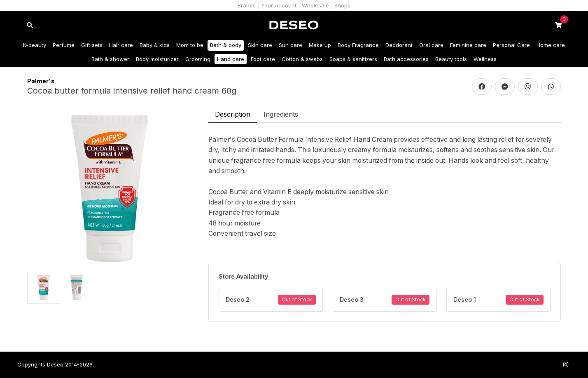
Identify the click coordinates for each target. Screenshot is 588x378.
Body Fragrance (358, 45)
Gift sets (92, 45)
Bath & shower (110, 59)
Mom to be (190, 45)
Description (233, 114)
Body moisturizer (157, 59)
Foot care (263, 59)
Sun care (290, 45)
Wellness (485, 59)
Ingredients (281, 114)
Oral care (431, 45)
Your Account (279, 5)
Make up (320, 45)
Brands (247, 5)
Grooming (198, 59)
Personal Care (511, 45)
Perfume (64, 45)
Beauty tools (451, 59)
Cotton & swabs (302, 59)
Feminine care (468, 45)
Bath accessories (406, 59)
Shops (342, 5)
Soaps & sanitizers (353, 59)
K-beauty (35, 45)
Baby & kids (155, 45)
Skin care (260, 45)
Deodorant (399, 45)
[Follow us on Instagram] (566, 365)
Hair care (121, 45)
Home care (551, 45)
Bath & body (226, 45)
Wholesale (315, 5)
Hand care (231, 59)
